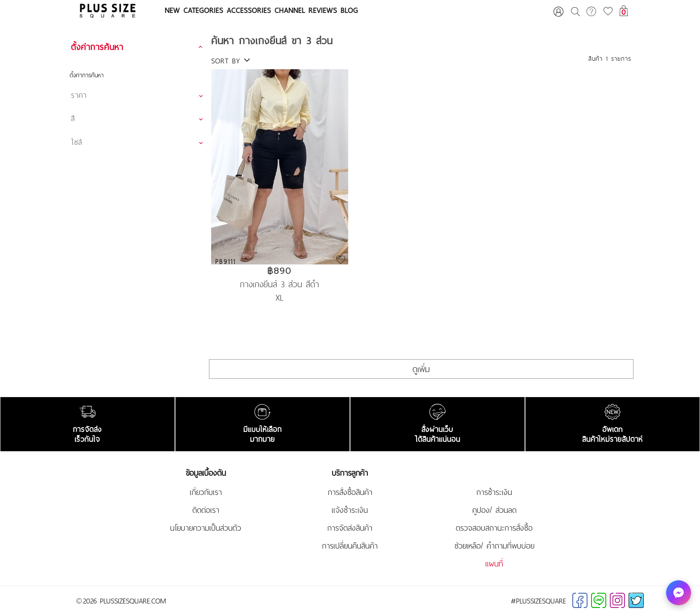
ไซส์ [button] (77, 142)
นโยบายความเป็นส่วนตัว (206, 528)
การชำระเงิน (494, 492)
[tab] (138, 47)
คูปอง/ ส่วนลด (494, 510)
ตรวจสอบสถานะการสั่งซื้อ (494, 528)
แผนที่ (494, 564)
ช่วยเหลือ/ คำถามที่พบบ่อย (494, 546)
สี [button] (73, 118)
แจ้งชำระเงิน (350, 510)
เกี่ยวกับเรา (206, 492)
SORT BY (231, 61)
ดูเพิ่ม (421, 369)
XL (279, 298)
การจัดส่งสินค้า (350, 528)
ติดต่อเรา (206, 510)
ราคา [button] (79, 95)
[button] (138, 47)
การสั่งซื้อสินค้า (350, 492)
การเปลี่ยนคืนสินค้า (350, 546)
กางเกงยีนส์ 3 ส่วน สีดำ (279, 283)
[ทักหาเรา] (679, 593)
